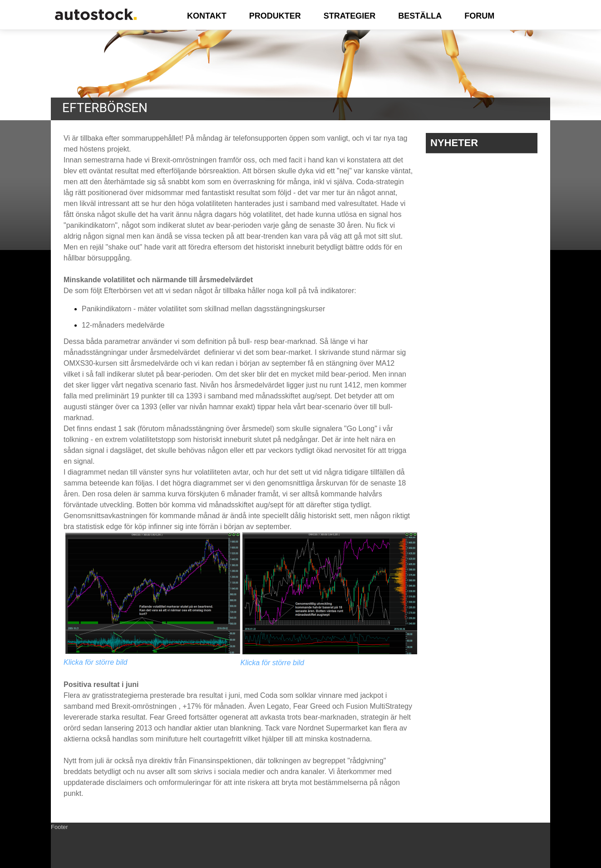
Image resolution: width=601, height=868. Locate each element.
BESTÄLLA (420, 16)
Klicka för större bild (96, 662)
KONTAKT (207, 16)
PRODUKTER (275, 16)
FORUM (479, 16)
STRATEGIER (350, 16)
